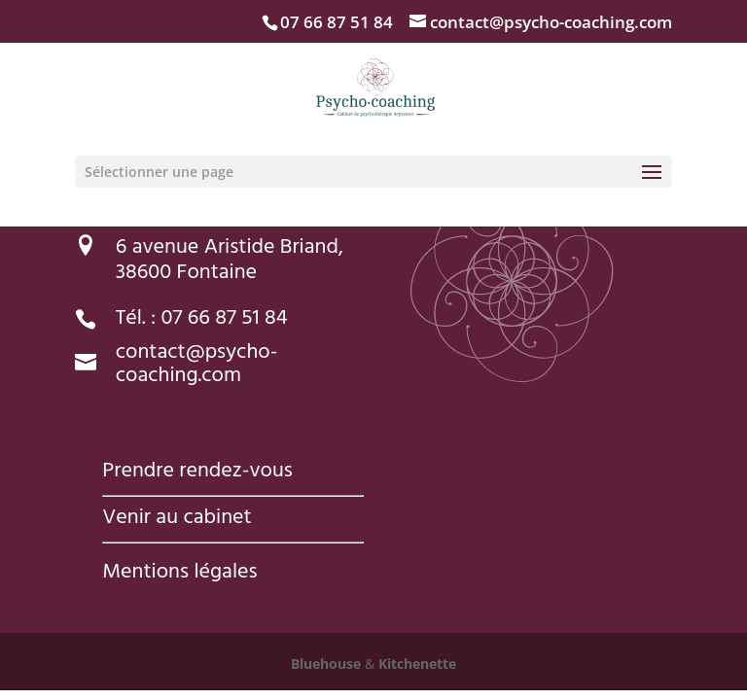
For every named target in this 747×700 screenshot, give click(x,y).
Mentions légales (179, 574)
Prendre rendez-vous (197, 472)
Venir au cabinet (177, 519)
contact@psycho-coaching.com (197, 366)
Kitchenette (415, 664)
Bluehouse (326, 664)
